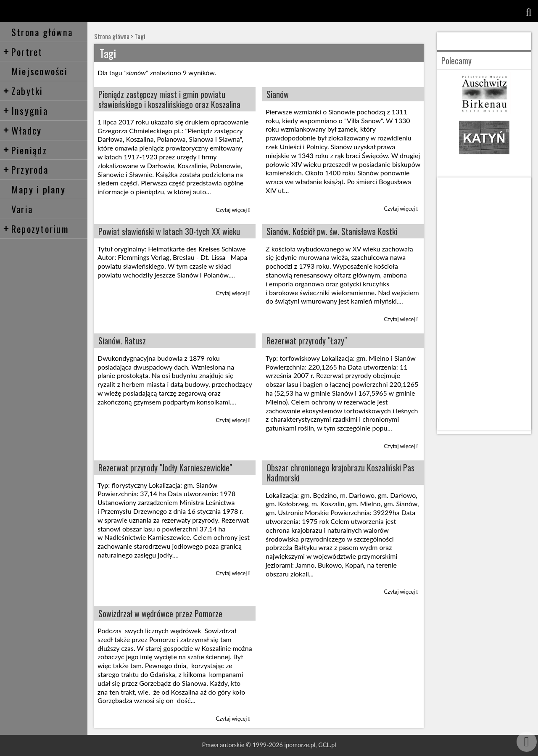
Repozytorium (36, 229)
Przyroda (26, 169)
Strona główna (42, 32)
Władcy (22, 130)
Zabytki (23, 91)
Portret (23, 52)
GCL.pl (327, 745)
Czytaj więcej (233, 210)
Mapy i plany (38, 189)
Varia (22, 209)
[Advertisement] (484, 304)
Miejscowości (40, 71)
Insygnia (25, 110)
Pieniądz (25, 150)
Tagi (140, 36)
